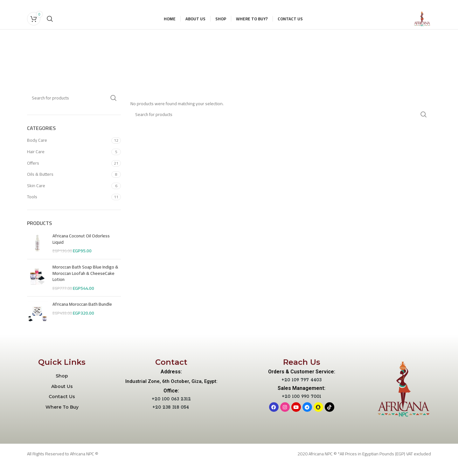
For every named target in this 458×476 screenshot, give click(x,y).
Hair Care (36, 164)
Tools (32, 209)
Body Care (37, 153)
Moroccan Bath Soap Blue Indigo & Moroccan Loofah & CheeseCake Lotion (85, 286)
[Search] (50, 25)
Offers (33, 175)
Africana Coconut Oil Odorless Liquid (81, 252)
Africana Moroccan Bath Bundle (82, 317)
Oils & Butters (40, 187)
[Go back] (149, 56)
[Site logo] (416, 24)
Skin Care (36, 198)
